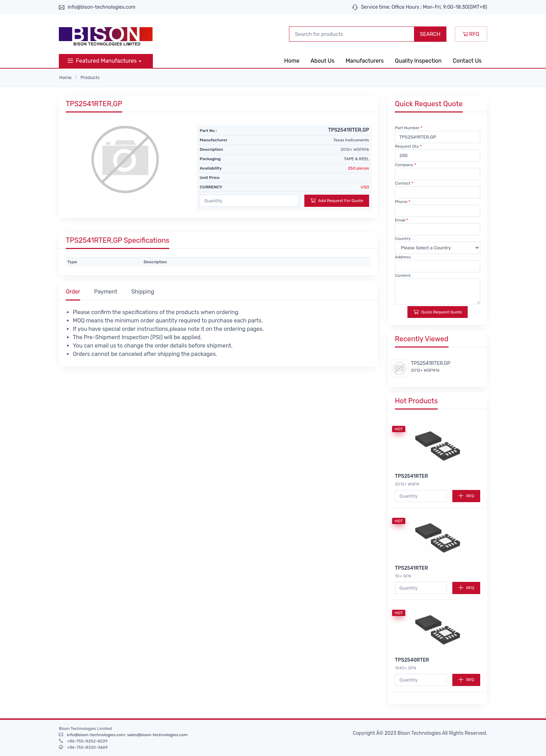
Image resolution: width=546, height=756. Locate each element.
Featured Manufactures (102, 61)
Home (292, 61)
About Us (323, 61)
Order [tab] (73, 292)
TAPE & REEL (357, 159)
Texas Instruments (351, 140)
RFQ (471, 34)
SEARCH (430, 34)
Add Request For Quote (337, 200)
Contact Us (467, 61)
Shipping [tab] (143, 292)
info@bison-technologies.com (102, 7)
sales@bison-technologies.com (157, 735)
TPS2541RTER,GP (431, 363)
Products (90, 77)
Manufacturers (365, 61)
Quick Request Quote (438, 312)
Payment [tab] (106, 292)
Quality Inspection (418, 61)
